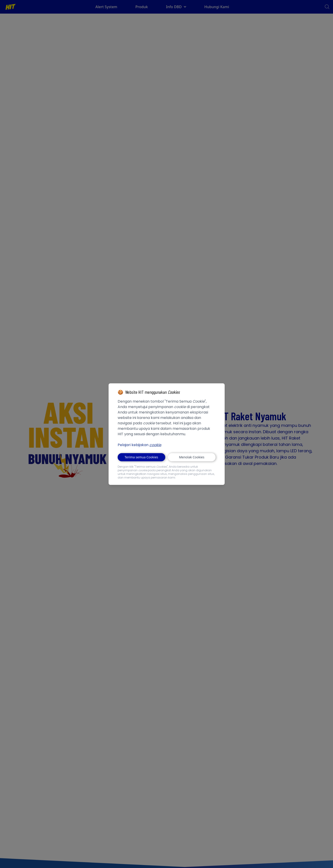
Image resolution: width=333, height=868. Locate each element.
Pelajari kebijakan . (140, 445)
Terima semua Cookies (141, 457)
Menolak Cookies (192, 457)
